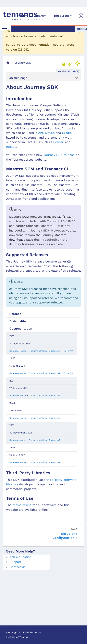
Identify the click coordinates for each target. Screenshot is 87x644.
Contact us (17, 567)
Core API (69, 351)
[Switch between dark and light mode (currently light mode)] (78, 64)
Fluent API (55, 351)
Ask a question (21, 557)
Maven (50, 133)
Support (15, 562)
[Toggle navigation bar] (4, 29)
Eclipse (59, 142)
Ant (41, 133)
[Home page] (8, 63)
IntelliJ (11, 147)
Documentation (38, 351)
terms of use (22, 505)
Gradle (67, 133)
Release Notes (18, 351)
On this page (18, 78)
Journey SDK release (59, 155)
